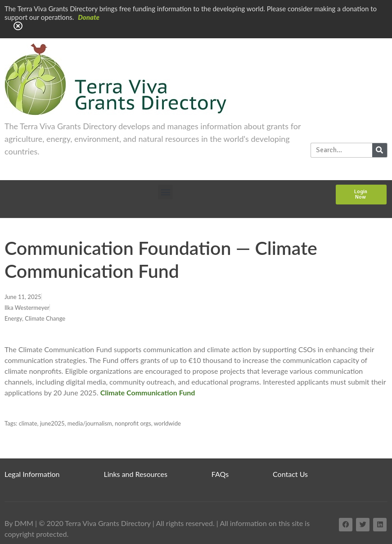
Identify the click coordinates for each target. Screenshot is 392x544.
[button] (165, 192)
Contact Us (290, 474)
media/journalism (90, 423)
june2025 (52, 423)
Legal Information (32, 474)
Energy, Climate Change (35, 318)
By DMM (19, 523)
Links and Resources (136, 474)
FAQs (220, 474)
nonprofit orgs (133, 423)
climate (28, 423)
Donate (89, 17)
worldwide (167, 423)
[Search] (380, 150)
